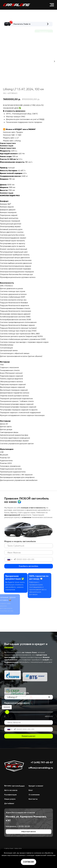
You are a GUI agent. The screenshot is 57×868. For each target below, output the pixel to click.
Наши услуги (10, 799)
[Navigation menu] (52, 5)
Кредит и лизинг (36, 786)
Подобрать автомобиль (28, 566)
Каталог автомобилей (14, 786)
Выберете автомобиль (17, 693)
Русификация (10, 795)
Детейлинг (9, 803)
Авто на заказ (11, 790)
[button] (8, 24)
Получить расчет (29, 736)
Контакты (33, 799)
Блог (31, 790)
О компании (34, 795)
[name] (29, 553)
